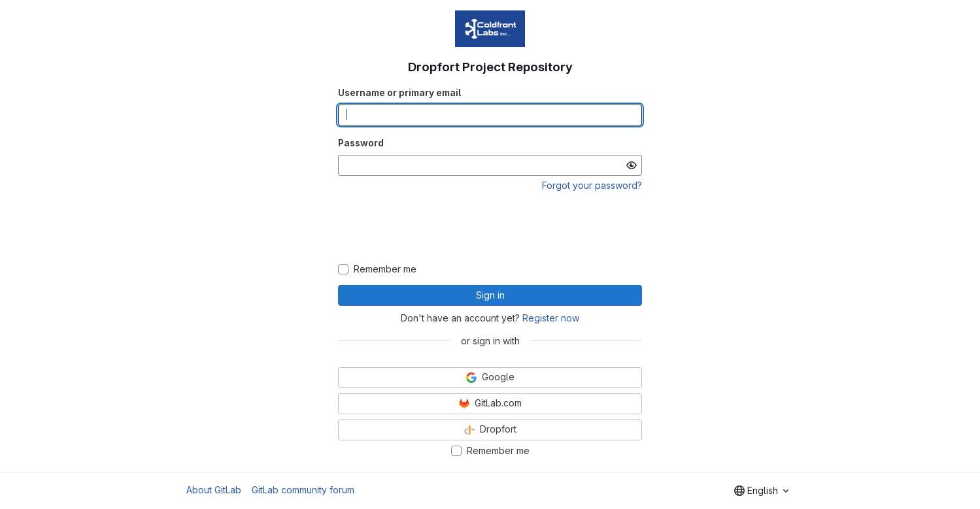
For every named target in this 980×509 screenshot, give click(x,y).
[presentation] (490, 228)
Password (361, 143)
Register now (551, 318)
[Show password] (632, 165)
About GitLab (214, 490)
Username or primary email (399, 92)
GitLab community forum (303, 490)
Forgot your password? (592, 185)
